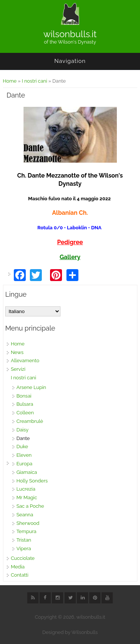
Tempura (26, 531)
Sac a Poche (30, 506)
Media (18, 567)
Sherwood (28, 523)
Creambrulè (30, 421)
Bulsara (25, 404)
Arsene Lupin (31, 387)
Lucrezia (26, 489)
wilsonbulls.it (70, 34)
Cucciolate (23, 558)
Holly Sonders (32, 481)
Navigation (70, 61)
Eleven (24, 455)
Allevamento (25, 361)
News (17, 352)
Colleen (25, 413)
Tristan (24, 540)
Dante (23, 438)
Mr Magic (27, 498)
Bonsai (24, 396)
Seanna (25, 515)
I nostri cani (34, 81)
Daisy (22, 430)
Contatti (20, 575)
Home (10, 81)
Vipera (24, 549)
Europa (24, 464)
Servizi (18, 369)
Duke (22, 447)
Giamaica (27, 472)
